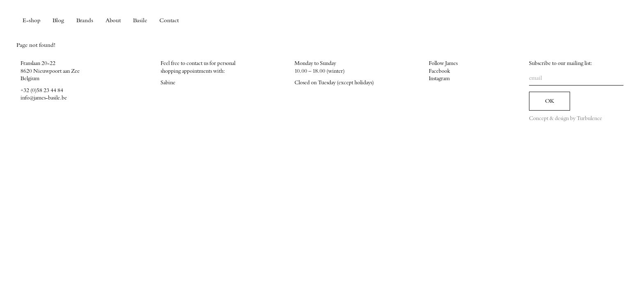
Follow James (443, 63)
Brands (85, 21)
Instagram (439, 79)
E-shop (31, 21)
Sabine (168, 83)
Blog (58, 21)
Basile (140, 21)
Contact (169, 21)
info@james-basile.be (44, 98)
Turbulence (589, 118)
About (113, 21)
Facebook (439, 71)
